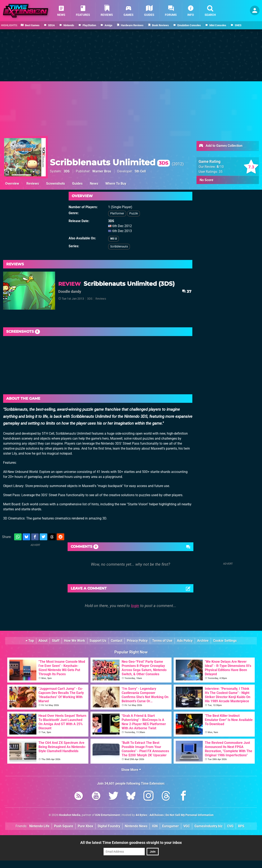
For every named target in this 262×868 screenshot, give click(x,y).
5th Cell (140, 171)
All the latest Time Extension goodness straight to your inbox (131, 843)
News (94, 184)
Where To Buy (116, 184)
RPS (241, 826)
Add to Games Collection (221, 146)
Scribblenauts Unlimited (110, 162)
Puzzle (134, 213)
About (43, 641)
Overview (12, 184)
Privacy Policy (137, 641)
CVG (230, 826)
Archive (203, 641)
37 (187, 291)
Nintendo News (136, 826)
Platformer (117, 213)
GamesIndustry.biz (208, 826)
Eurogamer (171, 826)
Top (30, 641)
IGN (155, 826)
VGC (187, 826)
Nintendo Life (39, 826)
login (135, 606)
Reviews (33, 184)
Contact (117, 641)
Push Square (64, 826)
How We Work (75, 641)
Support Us (98, 641)
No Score (206, 180)
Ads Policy (185, 641)
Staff (56, 641)
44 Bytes (141, 815)
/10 (220, 167)
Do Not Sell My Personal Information (190, 815)
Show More (131, 770)
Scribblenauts (119, 247)
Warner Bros (102, 171)
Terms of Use (162, 641)
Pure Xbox (85, 826)
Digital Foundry (109, 826)
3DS (67, 171)
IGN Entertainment (108, 815)
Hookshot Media (70, 815)
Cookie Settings (225, 641)
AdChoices (156, 815)
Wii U (114, 239)
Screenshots (56, 184)
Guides (77, 184)
